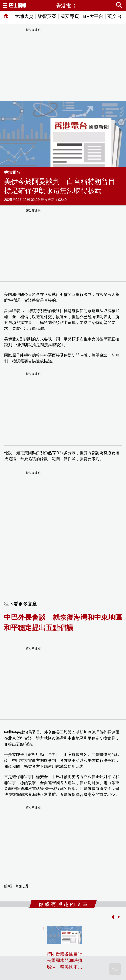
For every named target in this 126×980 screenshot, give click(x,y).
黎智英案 (47, 16)
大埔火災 (24, 16)
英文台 (114, 16)
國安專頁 (70, 16)
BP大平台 (93, 16)
